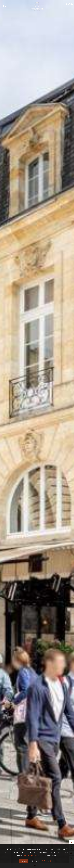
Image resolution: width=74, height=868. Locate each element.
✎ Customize (47, 861)
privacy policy (31, 855)
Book (69, 4)
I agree (24, 861)
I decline (35, 861)
